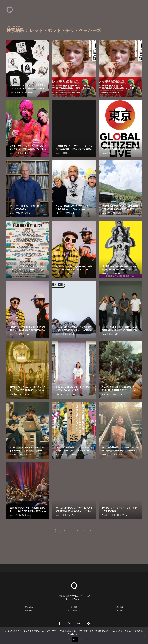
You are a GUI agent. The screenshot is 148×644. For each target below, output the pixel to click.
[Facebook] (60, 623)
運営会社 (120, 610)
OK (75, 639)
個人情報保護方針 (74, 610)
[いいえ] (144, 636)
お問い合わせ (28, 607)
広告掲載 (74, 607)
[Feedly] (88, 623)
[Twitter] (69, 623)
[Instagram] (79, 623)
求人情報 (120, 607)
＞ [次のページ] (90, 530)
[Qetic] (74, 585)
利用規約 (28, 610)
